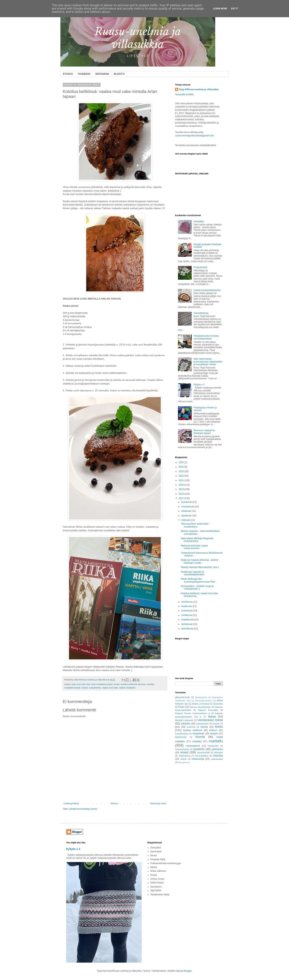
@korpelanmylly (182, 697)
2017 (182, 498)
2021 (182, 480)
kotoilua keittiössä (129, 684)
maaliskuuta (188, 620)
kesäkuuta (187, 606)
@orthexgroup (201, 697)
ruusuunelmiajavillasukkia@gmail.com (194, 136)
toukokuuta (187, 611)
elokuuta (186, 520)
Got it (234, 9)
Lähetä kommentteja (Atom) (83, 809)
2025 (182, 462)
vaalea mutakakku (127, 688)
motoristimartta (182, 749)
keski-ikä (191, 727)
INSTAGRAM (102, 74)
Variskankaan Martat (210, 720)
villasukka (218, 756)
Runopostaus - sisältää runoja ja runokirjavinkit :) (197, 588)
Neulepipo (199, 221)
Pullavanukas (200, 267)
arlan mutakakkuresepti (102, 684)
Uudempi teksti (71, 804)
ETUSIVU (68, 74)
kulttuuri (213, 730)
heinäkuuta (187, 602)
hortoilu (216, 724)
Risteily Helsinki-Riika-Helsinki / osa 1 (200, 567)
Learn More (220, 9)
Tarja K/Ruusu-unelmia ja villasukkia (199, 89)
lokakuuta (187, 511)
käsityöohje (198, 734)
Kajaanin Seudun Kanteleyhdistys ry (192, 713)
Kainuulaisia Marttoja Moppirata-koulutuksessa (197, 540)
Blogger (188, 971)
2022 (182, 476)
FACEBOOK (84, 74)
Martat (212, 717)
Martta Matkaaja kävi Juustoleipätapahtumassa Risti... (199, 580)
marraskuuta (188, 507)
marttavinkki (213, 746)
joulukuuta (187, 502)
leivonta (142, 684)
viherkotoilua (185, 756)
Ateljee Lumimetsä (201, 704)
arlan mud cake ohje (81, 684)
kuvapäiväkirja (182, 734)
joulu (177, 727)
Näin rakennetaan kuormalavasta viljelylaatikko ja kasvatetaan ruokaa (208, 362)
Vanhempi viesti (158, 804)
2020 (182, 485)
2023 (182, 471)
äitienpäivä (183, 762)
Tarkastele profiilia (184, 94)
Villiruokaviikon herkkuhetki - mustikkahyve (195, 525)
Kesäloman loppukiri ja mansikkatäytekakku (193, 573)
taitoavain (218, 752)
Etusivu (114, 804)
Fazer (181, 707)
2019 (182, 489)
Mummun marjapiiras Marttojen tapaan (204, 432)
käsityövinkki (181, 737)
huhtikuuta (187, 615)
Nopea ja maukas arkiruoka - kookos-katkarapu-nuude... (200, 561)
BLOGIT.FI (119, 74)
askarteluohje (202, 724)
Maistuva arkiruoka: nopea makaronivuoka (194, 547)
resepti (85, 688)
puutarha (199, 749)
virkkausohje (198, 759)
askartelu (186, 724)
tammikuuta (188, 629)
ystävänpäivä (217, 759)
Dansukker (218, 704)
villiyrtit (183, 759)
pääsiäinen (217, 749)
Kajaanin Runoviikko (208, 710)
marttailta (197, 741)
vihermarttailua (202, 756)
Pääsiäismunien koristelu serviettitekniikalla (206, 337)
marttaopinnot (193, 746)
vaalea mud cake (110, 688)
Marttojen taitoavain (184, 720)
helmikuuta (187, 624)
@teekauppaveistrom (204, 701)
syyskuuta (187, 516)
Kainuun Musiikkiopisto (200, 707)
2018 (182, 494)
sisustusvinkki (203, 752)
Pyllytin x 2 (199, 385)
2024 (182, 467)
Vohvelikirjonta (201, 313)
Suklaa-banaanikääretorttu (207, 290)
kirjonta (204, 727)
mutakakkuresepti (72, 688)
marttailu (150, 684)
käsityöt (214, 734)
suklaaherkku (95, 688)
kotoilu (117, 684)
